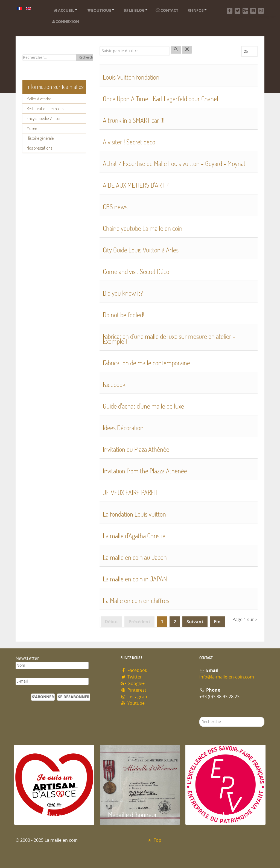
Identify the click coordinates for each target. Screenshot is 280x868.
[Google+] (245, 11)
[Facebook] (230, 11)
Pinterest (133, 690)
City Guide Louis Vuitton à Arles (141, 250)
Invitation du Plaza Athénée (136, 449)
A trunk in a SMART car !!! (134, 120)
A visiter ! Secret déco (129, 142)
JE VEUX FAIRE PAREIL (131, 492)
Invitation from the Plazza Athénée (145, 471)
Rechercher (87, 57)
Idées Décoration (123, 428)
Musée (32, 128)
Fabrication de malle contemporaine (146, 363)
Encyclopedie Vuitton (44, 118)
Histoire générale (40, 138)
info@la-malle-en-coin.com (227, 677)
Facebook (114, 384)
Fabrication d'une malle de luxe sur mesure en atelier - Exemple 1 (169, 339)
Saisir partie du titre (100, 46)
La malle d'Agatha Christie (134, 536)
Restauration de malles (45, 109)
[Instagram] (261, 11)
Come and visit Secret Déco (136, 271)
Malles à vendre (39, 99)
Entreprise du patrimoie (223, 815)
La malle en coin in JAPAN (135, 579)
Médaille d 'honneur (132, 815)
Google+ (133, 684)
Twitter (131, 677)
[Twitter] (237, 11)
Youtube (133, 703)
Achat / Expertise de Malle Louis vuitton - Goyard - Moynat (174, 163)
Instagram (135, 697)
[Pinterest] (253, 11)
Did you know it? (123, 293)
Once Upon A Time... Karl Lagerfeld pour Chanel (161, 99)
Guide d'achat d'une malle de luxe (143, 406)
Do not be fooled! (124, 315)
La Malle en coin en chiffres (136, 600)
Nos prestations (39, 148)
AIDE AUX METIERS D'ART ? (136, 185)
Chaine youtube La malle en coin (143, 228)
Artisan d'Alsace (42, 815)
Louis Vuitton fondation (131, 77)
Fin (217, 622)
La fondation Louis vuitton (134, 514)
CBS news (115, 207)
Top (154, 840)
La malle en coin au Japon (135, 557)
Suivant (195, 622)
